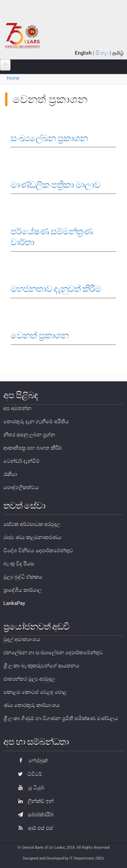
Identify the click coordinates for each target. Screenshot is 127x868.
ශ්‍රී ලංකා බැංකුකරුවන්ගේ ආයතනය (41, 666)
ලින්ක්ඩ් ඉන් (34, 801)
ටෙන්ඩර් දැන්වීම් (22, 461)
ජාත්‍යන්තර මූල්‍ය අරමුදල (29, 679)
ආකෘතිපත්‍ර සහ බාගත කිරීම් (33, 448)
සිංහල (102, 53)
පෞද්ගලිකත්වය (21, 487)
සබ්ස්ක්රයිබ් (34, 815)
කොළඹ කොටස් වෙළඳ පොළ (35, 692)
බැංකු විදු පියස (19, 564)
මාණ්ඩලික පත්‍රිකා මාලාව (55, 185)
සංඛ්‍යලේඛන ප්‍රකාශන (49, 138)
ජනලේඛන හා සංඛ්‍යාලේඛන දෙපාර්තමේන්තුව (53, 653)
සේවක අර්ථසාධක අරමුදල (32, 524)
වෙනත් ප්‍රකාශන (40, 335)
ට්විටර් (28, 774)
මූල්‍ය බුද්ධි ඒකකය (23, 577)
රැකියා (10, 474)
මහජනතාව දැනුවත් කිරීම (56, 289)
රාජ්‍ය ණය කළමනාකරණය (32, 537)
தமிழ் (118, 53)
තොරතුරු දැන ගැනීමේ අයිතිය (36, 422)
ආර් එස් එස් (34, 828)
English (83, 53)
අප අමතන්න (17, 408)
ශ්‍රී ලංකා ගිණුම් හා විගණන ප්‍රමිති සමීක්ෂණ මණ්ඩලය (61, 718)
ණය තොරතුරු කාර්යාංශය (31, 705)
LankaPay (14, 603)
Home (13, 78)
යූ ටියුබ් (29, 788)
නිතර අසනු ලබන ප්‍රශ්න (29, 435)
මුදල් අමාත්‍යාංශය (22, 639)
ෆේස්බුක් (31, 761)
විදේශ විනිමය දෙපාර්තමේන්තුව (38, 551)
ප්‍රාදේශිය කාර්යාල (23, 590)
